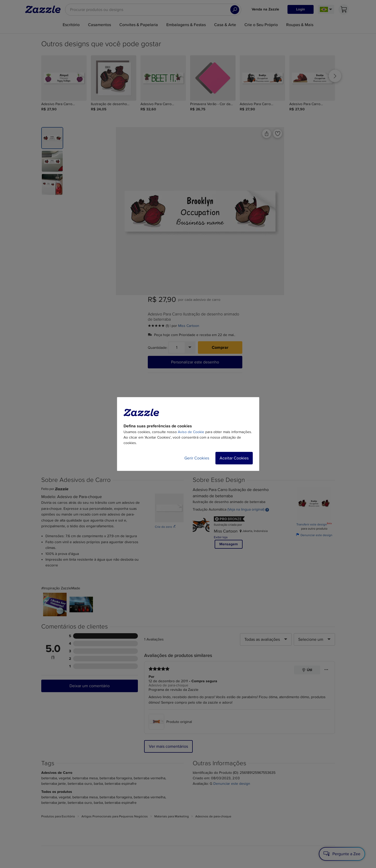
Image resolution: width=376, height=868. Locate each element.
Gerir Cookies (197, 458)
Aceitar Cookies (234, 458)
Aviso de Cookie (191, 432)
